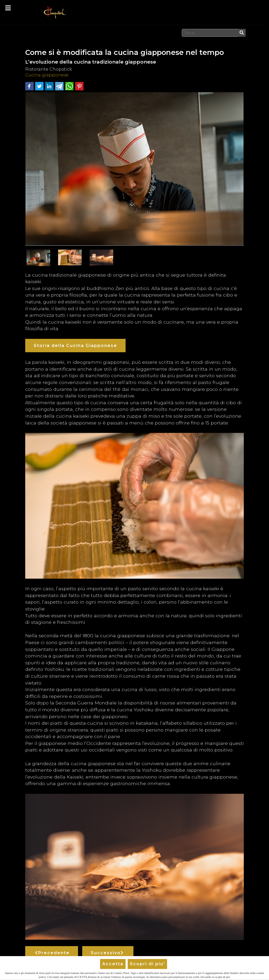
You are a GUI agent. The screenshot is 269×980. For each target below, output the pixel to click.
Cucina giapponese (47, 75)
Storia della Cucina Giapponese (75, 346)
